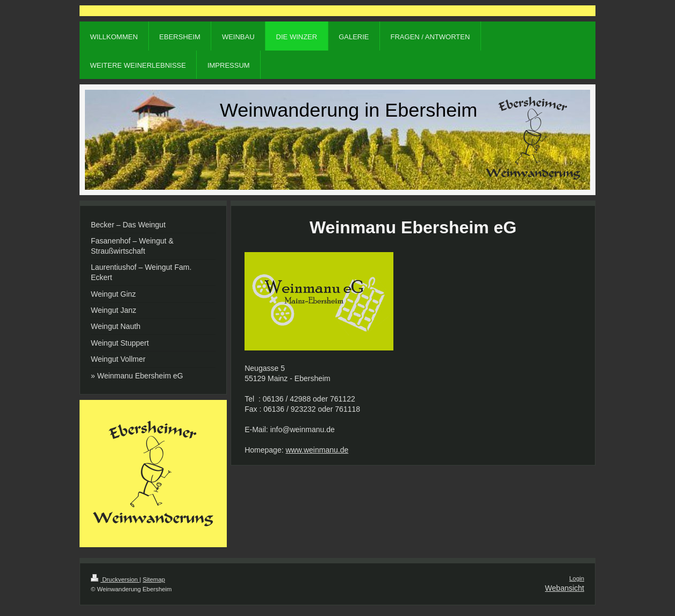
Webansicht (565, 588)
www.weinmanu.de (317, 450)
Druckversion (115, 579)
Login (577, 578)
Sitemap (154, 579)
